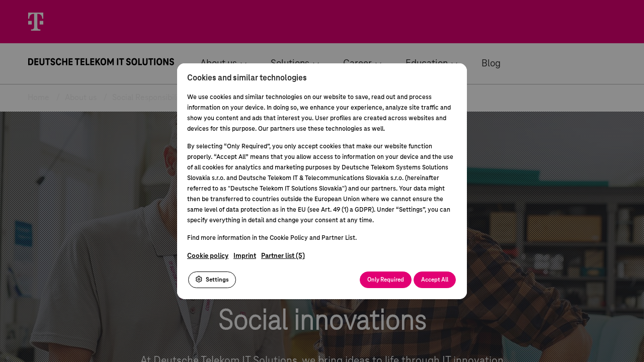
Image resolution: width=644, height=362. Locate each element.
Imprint (245, 256)
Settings (212, 280)
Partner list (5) (283, 256)
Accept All (435, 280)
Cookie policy (208, 256)
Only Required (386, 280)
